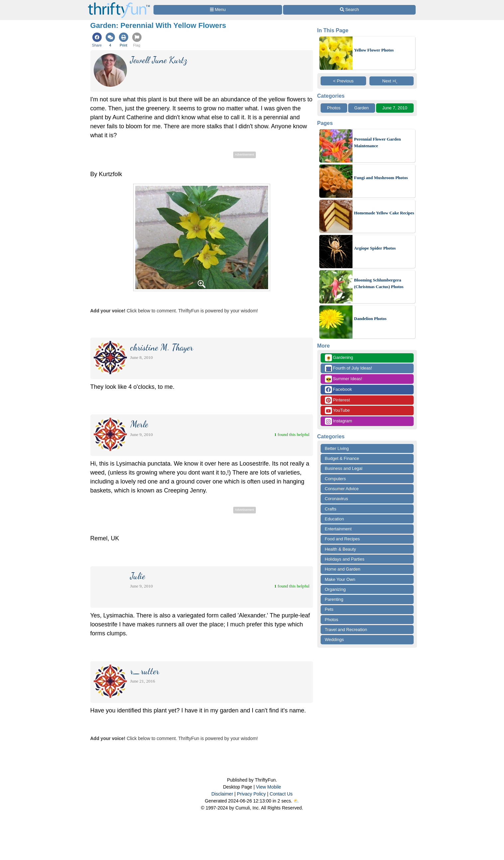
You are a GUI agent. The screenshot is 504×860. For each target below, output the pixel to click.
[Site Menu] (218, 10)
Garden (361, 108)
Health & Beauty (341, 549)
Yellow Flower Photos (374, 50)
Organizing (335, 589)
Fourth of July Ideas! (349, 368)
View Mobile (269, 787)
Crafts (331, 509)
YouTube (337, 411)
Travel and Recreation (346, 630)
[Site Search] (349, 10)
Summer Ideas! (344, 379)
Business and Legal (344, 468)
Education (335, 519)
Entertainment (338, 529)
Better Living (337, 448)
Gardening (339, 358)
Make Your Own (340, 579)
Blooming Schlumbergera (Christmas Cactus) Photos (379, 283)
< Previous (344, 81)
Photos (334, 108)
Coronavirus (337, 499)
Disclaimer (222, 794)
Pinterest (338, 400)
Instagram (339, 421)
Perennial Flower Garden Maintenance (378, 142)
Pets (329, 609)
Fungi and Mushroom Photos (381, 178)
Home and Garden (343, 569)
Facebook (339, 390)
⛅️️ (296, 801)
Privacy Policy (251, 794)
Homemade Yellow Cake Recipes (384, 213)
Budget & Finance (342, 458)
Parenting (334, 599)
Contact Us (281, 794)
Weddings (335, 640)
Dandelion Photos (370, 319)
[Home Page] (119, 4)
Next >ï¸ (392, 81)
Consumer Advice (342, 489)
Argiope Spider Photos (375, 248)
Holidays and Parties (345, 559)
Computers (336, 479)
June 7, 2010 (395, 108)
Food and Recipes (343, 539)
